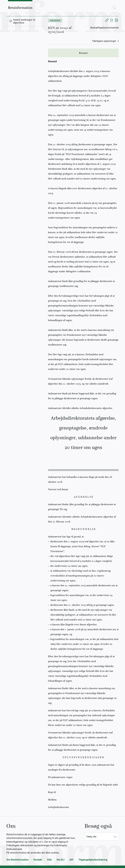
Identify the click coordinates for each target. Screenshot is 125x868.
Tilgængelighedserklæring (93, 860)
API (71, 860)
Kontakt (38, 860)
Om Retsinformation (17, 860)
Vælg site (91, 837)
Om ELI (61, 860)
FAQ (49, 860)
